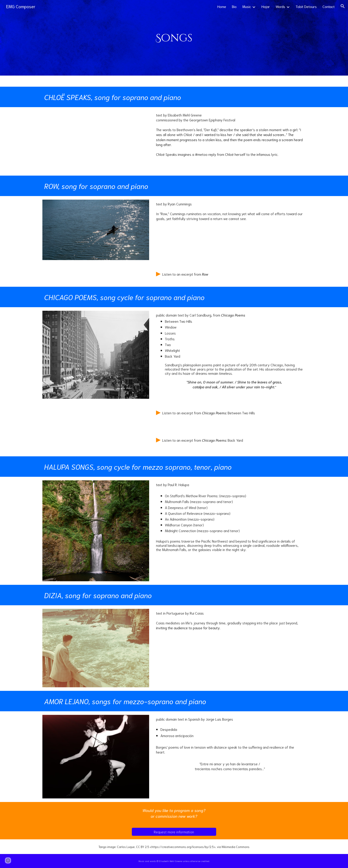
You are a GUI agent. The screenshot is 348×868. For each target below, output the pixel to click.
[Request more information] (174, 832)
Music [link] (247, 6)
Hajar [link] (266, 6)
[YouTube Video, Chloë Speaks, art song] (96, 141)
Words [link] (280, 6)
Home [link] (222, 6)
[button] (343, 6)
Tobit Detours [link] (306, 6)
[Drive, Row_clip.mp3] (96, 275)
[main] (174, 38)
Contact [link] (329, 6)
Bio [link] (234, 6)
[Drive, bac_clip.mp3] (96, 443)
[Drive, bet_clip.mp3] (96, 416)
